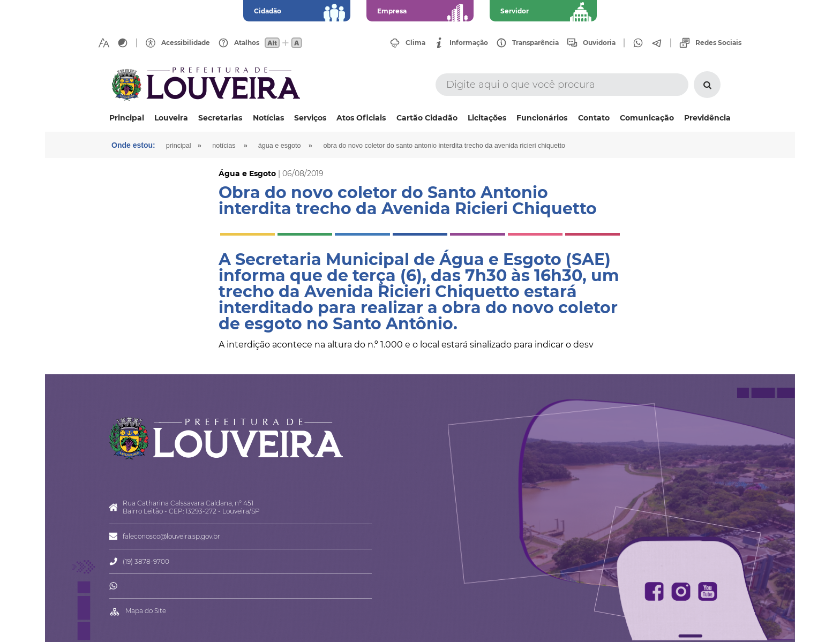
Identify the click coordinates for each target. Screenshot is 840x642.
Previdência (707, 118)
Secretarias (220, 118)
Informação (469, 43)
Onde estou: (133, 145)
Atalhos (247, 43)
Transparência (535, 43)
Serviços (310, 118)
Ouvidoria (599, 43)
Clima (415, 43)
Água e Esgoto (280, 146)
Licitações (487, 118)
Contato (594, 118)
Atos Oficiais (361, 118)
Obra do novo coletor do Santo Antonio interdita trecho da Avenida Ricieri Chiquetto (444, 146)
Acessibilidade (186, 43)
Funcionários (542, 118)
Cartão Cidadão (427, 118)
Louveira (171, 118)
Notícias (268, 118)
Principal (127, 118)
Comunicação (647, 118)
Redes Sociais (718, 43)
